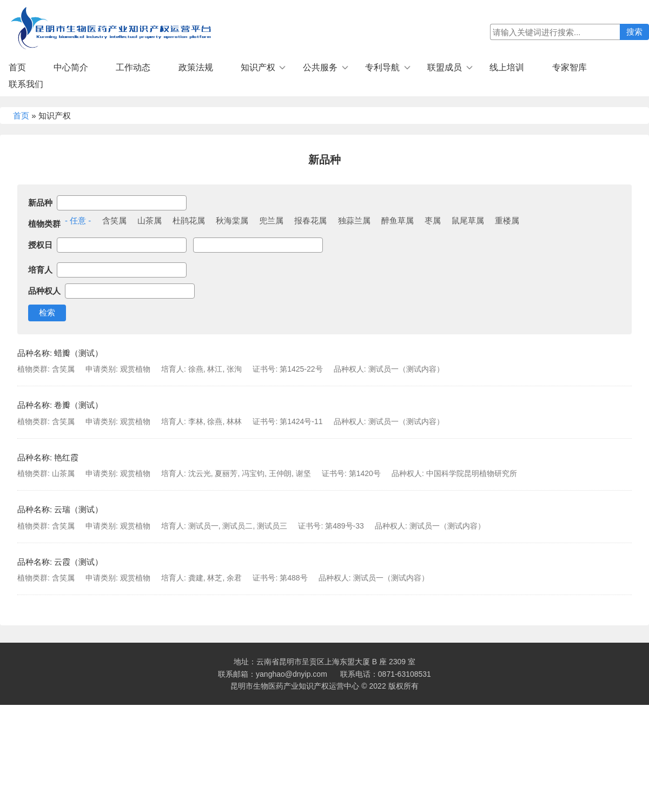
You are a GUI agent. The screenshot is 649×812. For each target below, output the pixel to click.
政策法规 (196, 67)
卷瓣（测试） (78, 405)
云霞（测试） (78, 562)
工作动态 (133, 67)
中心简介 (71, 67)
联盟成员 (445, 67)
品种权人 (44, 291)
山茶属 (150, 220)
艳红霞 (66, 457)
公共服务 (320, 67)
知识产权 (258, 67)
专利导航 (382, 67)
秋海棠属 (232, 220)
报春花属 (310, 220)
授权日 (40, 245)
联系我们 (26, 84)
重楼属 (507, 220)
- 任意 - (78, 220)
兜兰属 (271, 220)
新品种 (40, 203)
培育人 (40, 270)
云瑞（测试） (78, 509)
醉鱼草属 (398, 220)
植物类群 (44, 224)
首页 (17, 67)
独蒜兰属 (354, 220)
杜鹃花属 (189, 220)
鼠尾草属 (468, 220)
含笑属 (114, 220)
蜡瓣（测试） (78, 353)
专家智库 (569, 67)
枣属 (433, 220)
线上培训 (507, 67)
